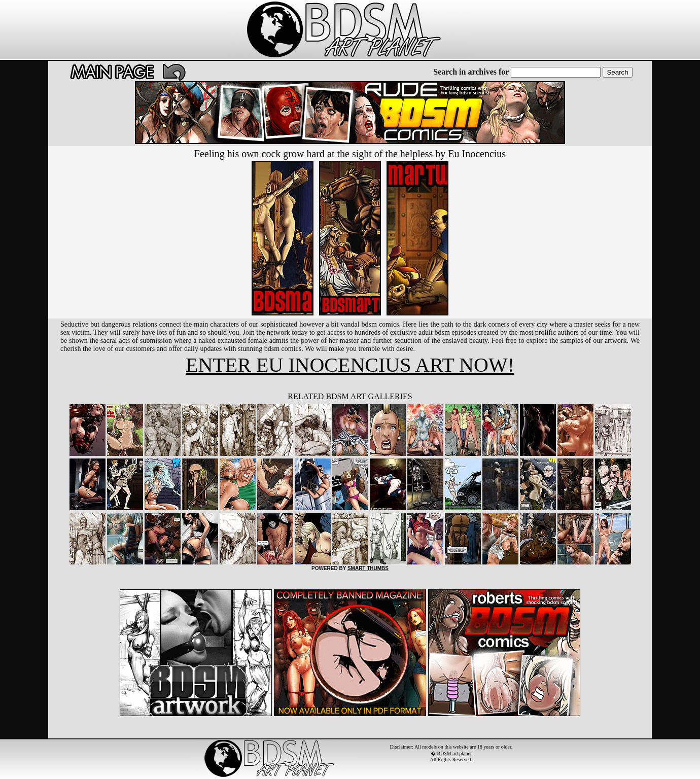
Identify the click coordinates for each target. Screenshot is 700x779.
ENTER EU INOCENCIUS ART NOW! (350, 365)
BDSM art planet (454, 753)
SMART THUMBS (368, 568)
